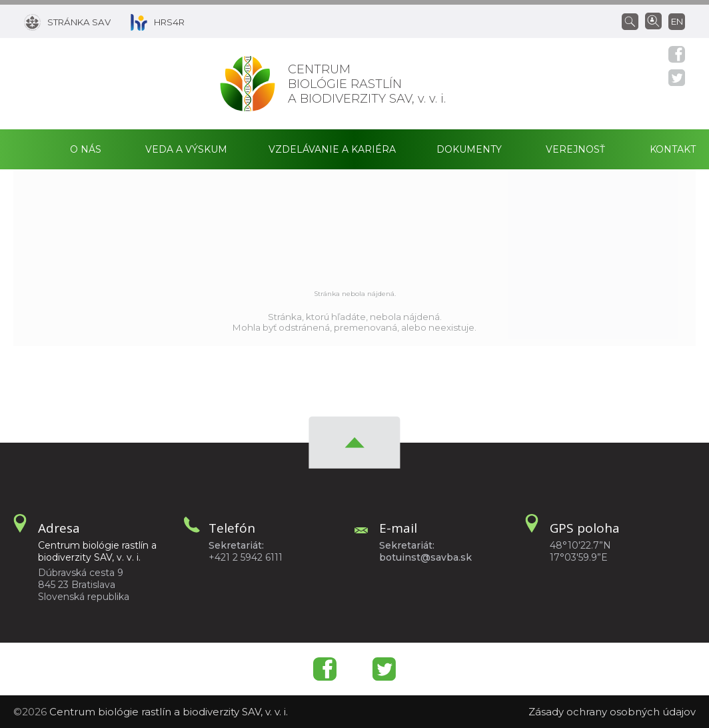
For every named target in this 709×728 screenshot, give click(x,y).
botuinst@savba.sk (425, 557)
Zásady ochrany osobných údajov (612, 712)
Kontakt (673, 149)
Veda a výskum (186, 149)
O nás (86, 149)
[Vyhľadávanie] (633, 21)
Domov (30, 149)
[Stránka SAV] (67, 21)
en (677, 21)
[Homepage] (248, 84)
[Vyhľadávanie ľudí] (653, 20)
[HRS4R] (148, 21)
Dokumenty (469, 149)
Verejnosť (575, 149)
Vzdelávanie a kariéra (332, 149)
